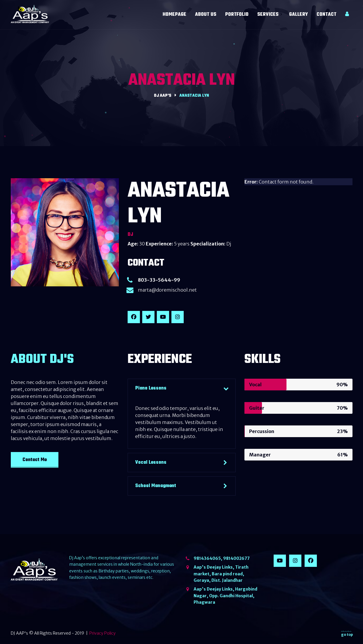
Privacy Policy (103, 633)
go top (347, 633)
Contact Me (35, 460)
